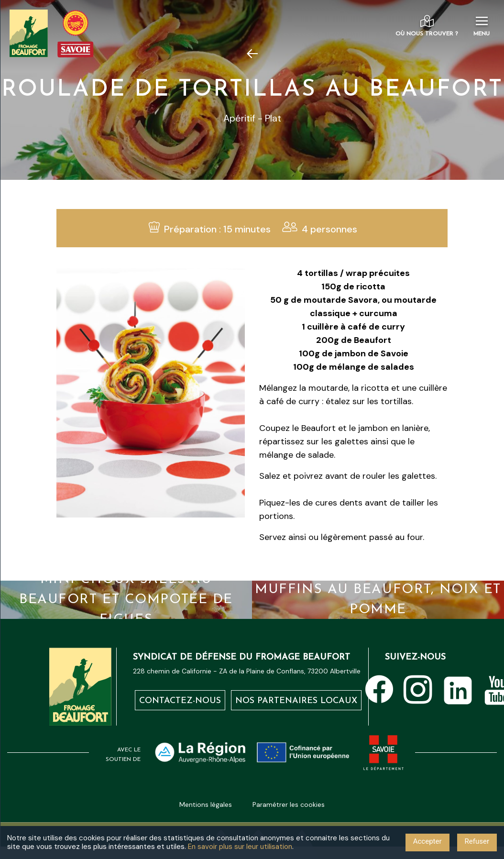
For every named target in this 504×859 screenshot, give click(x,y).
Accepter (427, 841)
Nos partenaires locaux (296, 701)
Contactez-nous (180, 701)
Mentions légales (206, 804)
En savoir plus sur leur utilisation (240, 847)
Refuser (477, 841)
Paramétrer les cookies (289, 804)
